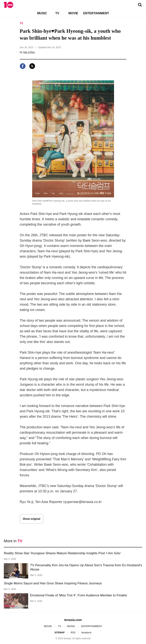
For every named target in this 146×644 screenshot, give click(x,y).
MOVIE (73, 13)
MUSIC (42, 13)
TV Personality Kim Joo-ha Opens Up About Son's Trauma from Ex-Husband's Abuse (86, 567)
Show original (32, 519)
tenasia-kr (87, 633)
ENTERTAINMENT (96, 13)
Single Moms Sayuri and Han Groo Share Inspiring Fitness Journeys (53, 583)
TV (57, 13)
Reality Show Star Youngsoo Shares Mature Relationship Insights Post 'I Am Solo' (62, 553)
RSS (73, 633)
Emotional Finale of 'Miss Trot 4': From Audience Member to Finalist (78, 595)
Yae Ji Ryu (29, 52)
